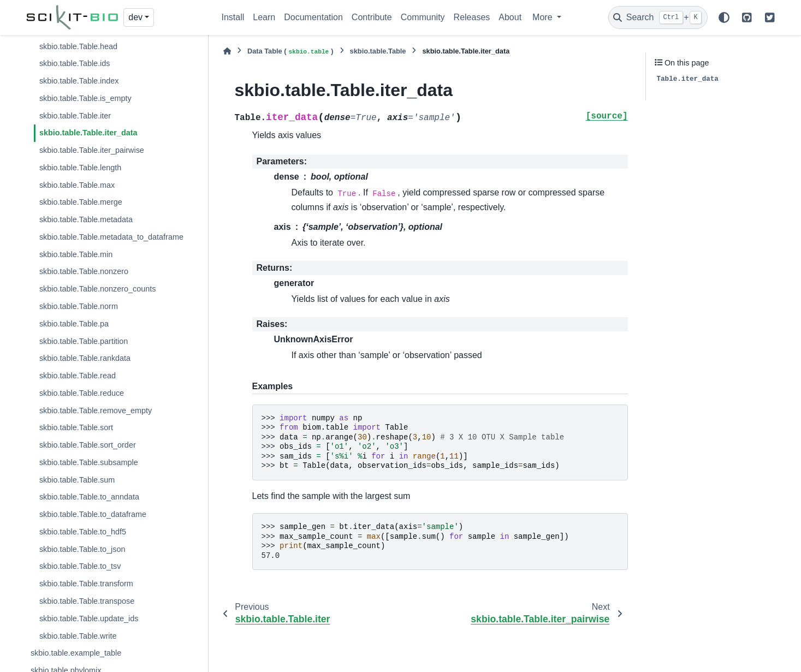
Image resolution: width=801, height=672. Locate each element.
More (544, 17)
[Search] (658, 17)
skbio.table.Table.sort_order (88, 445)
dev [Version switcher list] (135, 17)
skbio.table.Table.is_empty (85, 98)
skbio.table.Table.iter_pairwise (92, 150)
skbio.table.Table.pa (74, 324)
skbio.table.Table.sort (76, 427)
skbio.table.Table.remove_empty (96, 411)
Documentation (313, 17)
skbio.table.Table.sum (77, 480)
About (510, 17)
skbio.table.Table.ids (75, 63)
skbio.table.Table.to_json (82, 549)
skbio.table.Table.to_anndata (89, 497)
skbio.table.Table (378, 51)
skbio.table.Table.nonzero (84, 271)
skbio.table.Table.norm (79, 306)
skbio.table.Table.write (78, 636)
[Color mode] (724, 17)
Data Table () (290, 52)
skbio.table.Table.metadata (86, 219)
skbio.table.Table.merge (81, 202)
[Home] (227, 51)
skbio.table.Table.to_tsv (80, 566)
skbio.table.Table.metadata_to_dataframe (111, 237)
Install (233, 17)
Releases (472, 17)
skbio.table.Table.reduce (82, 393)
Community (423, 17)
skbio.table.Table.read (78, 376)
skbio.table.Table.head (78, 46)
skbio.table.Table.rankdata (85, 358)
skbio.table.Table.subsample (89, 462)
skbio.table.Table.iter (75, 116)
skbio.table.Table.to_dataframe (93, 514)
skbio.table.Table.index (79, 81)
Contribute (372, 17)
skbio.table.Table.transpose (87, 601)
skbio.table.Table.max (77, 185)
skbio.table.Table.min (76, 254)
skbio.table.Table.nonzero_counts (98, 289)
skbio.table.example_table (76, 653)
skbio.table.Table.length (80, 168)
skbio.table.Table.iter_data (88, 133)
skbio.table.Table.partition (84, 341)
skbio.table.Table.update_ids (89, 619)
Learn (264, 17)
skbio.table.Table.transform (86, 584)
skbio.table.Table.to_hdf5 (83, 532)
